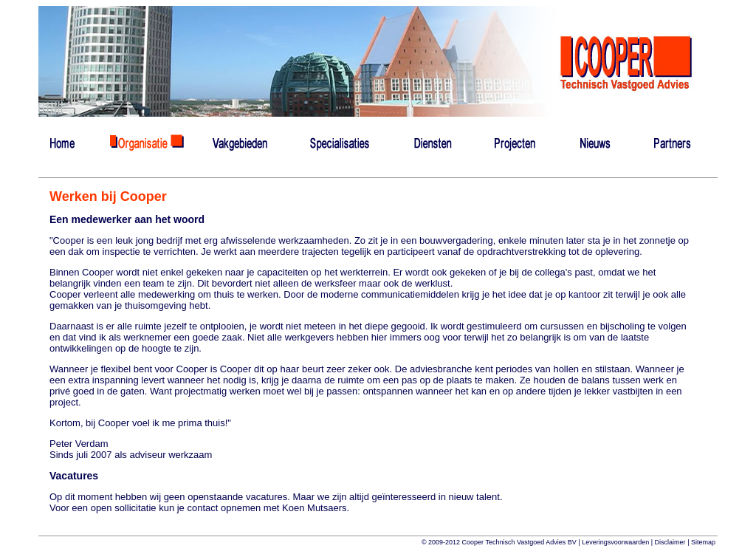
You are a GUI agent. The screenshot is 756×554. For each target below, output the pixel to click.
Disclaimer (670, 542)
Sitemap (703, 542)
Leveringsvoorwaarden (615, 542)
